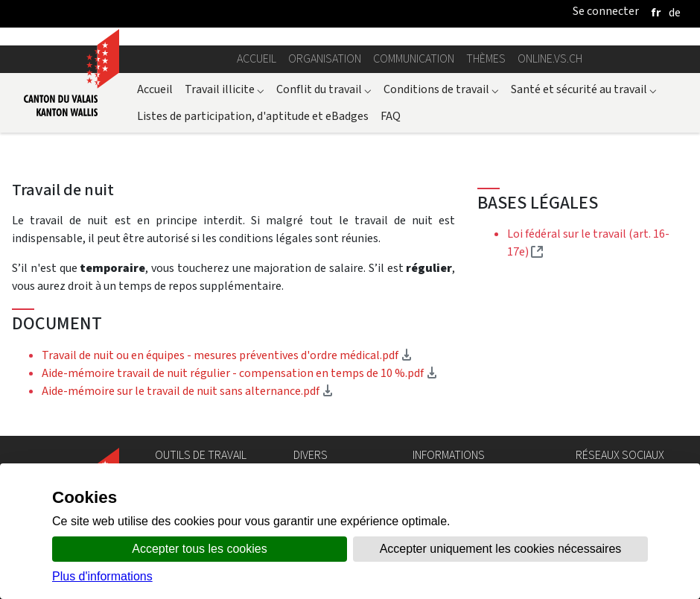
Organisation (325, 58)
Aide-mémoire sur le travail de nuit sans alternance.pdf (188, 391)
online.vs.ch (550, 58)
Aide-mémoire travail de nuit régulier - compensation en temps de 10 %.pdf (240, 373)
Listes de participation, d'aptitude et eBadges (253, 116)
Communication (414, 58)
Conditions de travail (441, 89)
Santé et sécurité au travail (584, 89)
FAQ (391, 116)
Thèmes (486, 58)
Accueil (257, 58)
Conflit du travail (324, 89)
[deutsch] (675, 12)
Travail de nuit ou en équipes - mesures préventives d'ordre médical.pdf (227, 355)
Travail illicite (225, 89)
